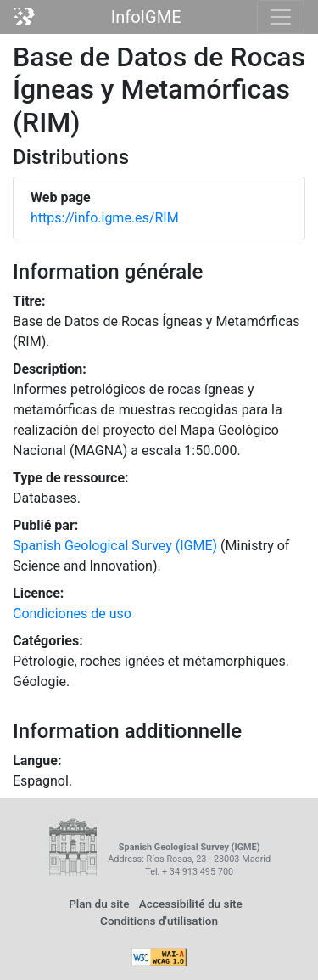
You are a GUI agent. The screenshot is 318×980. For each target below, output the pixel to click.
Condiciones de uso (72, 614)
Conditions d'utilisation (159, 921)
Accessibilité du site (191, 904)
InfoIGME (146, 17)
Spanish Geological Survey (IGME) (115, 546)
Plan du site (99, 904)
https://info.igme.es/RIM (105, 218)
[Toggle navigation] (281, 17)
